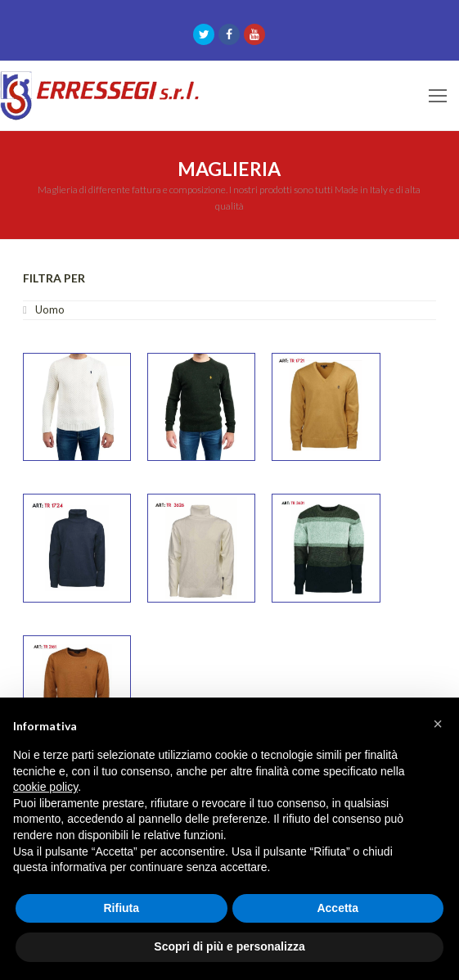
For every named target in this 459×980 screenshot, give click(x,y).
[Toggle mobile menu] (438, 96)
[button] (438, 724)
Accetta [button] (337, 908)
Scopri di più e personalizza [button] (229, 946)
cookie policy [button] (45, 787)
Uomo (50, 309)
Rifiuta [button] (121, 908)
